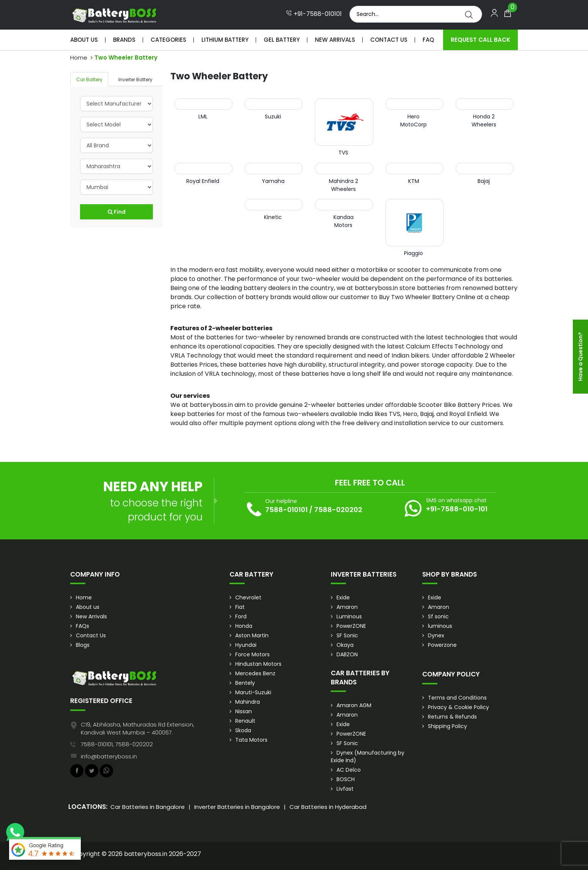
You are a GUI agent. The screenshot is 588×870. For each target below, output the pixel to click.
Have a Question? (580, 357)
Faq (428, 40)
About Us (84, 40)
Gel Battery (282, 40)
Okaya (345, 645)
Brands (124, 40)
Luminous (349, 616)
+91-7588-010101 (314, 14)
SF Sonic (347, 635)
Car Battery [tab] (89, 80)
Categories (168, 40)
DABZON (347, 654)
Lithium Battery (225, 40)
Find (117, 212)
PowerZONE (351, 626)
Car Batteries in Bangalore (148, 807)
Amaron (347, 607)
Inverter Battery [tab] (135, 80)
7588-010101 (286, 510)
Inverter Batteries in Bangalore (237, 807)
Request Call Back (480, 40)
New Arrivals (335, 40)
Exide (343, 597)
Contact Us (389, 40)
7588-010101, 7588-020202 (117, 744)
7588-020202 (338, 510)
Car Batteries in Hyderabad (328, 807)
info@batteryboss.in (109, 756)
